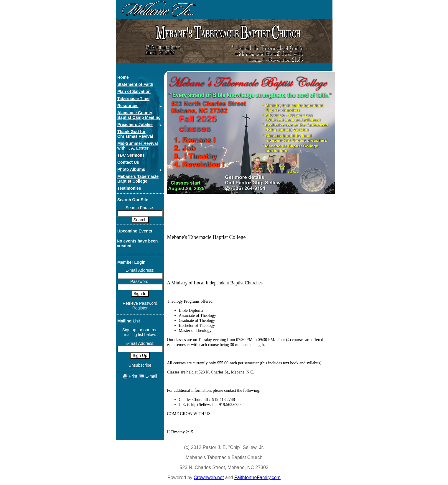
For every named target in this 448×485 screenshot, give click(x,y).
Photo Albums (131, 169)
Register (140, 308)
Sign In (140, 294)
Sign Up (140, 355)
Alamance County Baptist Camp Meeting (139, 115)
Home (123, 77)
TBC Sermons (131, 155)
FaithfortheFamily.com (257, 477)
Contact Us (128, 162)
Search (140, 220)
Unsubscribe (140, 365)
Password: (140, 281)
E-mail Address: (140, 270)
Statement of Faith (135, 84)
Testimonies (129, 188)
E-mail (151, 376)
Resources (128, 106)
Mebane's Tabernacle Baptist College (138, 179)
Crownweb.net (209, 477)
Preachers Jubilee (135, 124)
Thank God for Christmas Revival (135, 134)
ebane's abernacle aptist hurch (227, 33)
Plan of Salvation (134, 91)
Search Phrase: (140, 208)
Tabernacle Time (133, 99)
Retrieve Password (140, 303)
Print (133, 376)
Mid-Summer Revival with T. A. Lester (138, 146)
